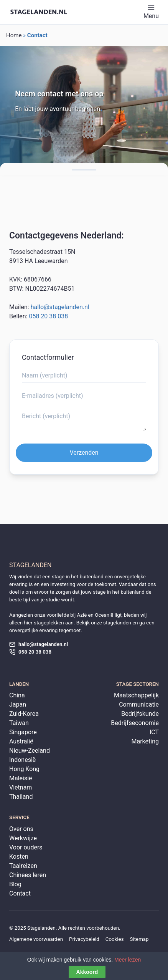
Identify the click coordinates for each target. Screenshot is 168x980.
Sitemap (139, 939)
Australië (21, 741)
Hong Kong (24, 769)
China (17, 695)
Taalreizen (23, 866)
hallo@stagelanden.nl (60, 307)
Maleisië (21, 778)
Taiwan (19, 723)
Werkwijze (23, 838)
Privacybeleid (84, 939)
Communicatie (139, 704)
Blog (15, 884)
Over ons (21, 829)
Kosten (19, 857)
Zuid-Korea (24, 714)
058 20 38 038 (48, 316)
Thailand (21, 797)
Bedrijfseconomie (135, 723)
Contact (20, 893)
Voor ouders (26, 847)
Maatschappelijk (136, 695)
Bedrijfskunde (140, 714)
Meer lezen (128, 960)
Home (14, 35)
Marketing (145, 741)
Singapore (23, 732)
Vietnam (21, 787)
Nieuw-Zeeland (30, 751)
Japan (18, 704)
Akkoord (87, 972)
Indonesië (22, 760)
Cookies (115, 939)
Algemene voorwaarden (36, 939)
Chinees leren (28, 875)
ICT (154, 732)
